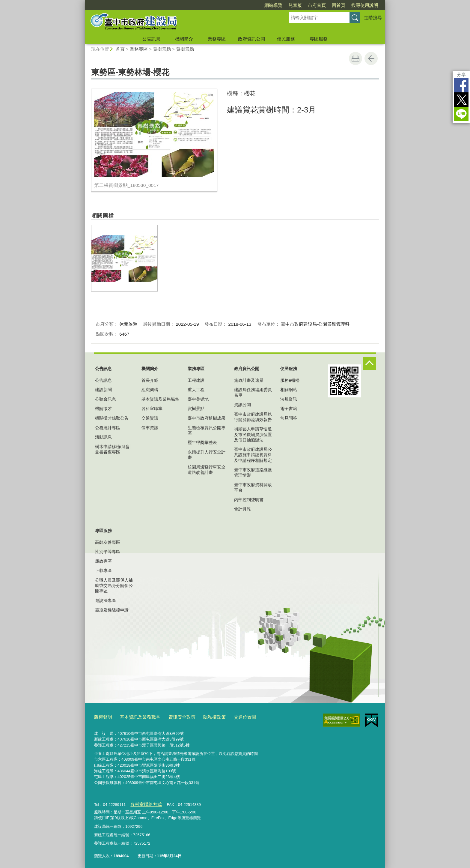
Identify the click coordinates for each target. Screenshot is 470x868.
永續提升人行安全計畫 (207, 455)
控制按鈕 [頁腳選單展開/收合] (369, 364)
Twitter (461, 100)
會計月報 (242, 509)
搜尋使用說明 (365, 5)
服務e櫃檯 (290, 380)
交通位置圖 (229, 716)
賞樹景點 (162, 49)
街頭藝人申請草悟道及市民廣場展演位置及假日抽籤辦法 (253, 434)
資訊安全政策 (172, 716)
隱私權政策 (202, 716)
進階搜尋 (373, 18)
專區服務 (319, 39)
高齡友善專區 (108, 542)
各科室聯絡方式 (144, 802)
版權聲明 (102, 716)
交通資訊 (150, 418)
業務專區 (217, 39)
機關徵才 (103, 409)
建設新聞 (103, 390)
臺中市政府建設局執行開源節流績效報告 (253, 417)
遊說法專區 (106, 600)
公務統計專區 (108, 428)
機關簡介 (184, 39)
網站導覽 (273, 5)
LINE (461, 114)
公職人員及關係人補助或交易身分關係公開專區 (114, 585)
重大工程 (196, 390)
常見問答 (289, 418)
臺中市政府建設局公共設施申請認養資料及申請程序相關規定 (253, 455)
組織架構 (150, 390)
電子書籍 (289, 409)
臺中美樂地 (198, 399)
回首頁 (339, 5)
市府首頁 (317, 5)
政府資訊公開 (251, 39)
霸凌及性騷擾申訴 (112, 610)
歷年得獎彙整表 (202, 442)
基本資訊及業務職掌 (160, 399)
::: (83, 3)
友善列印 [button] (355, 58)
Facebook (461, 85)
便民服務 (286, 39)
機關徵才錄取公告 (112, 418)
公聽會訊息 (106, 399)
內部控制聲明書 (249, 500)
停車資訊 (150, 428)
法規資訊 (289, 399)
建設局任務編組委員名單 (253, 392)
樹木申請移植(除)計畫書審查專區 (113, 449)
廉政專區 (103, 561)
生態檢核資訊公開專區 (207, 430)
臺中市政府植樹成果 (207, 418)
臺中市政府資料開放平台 (253, 487)
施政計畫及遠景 (249, 380)
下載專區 (103, 570)
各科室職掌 (152, 409)
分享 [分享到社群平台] (461, 75)
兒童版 (295, 5)
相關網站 (289, 390)
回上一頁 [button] (371, 58)
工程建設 (196, 380)
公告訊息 (151, 39)
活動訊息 (103, 437)
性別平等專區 (108, 552)
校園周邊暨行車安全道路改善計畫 (207, 470)
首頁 (120, 49)
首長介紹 (150, 380)
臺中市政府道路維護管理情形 (253, 472)
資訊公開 (242, 405)
